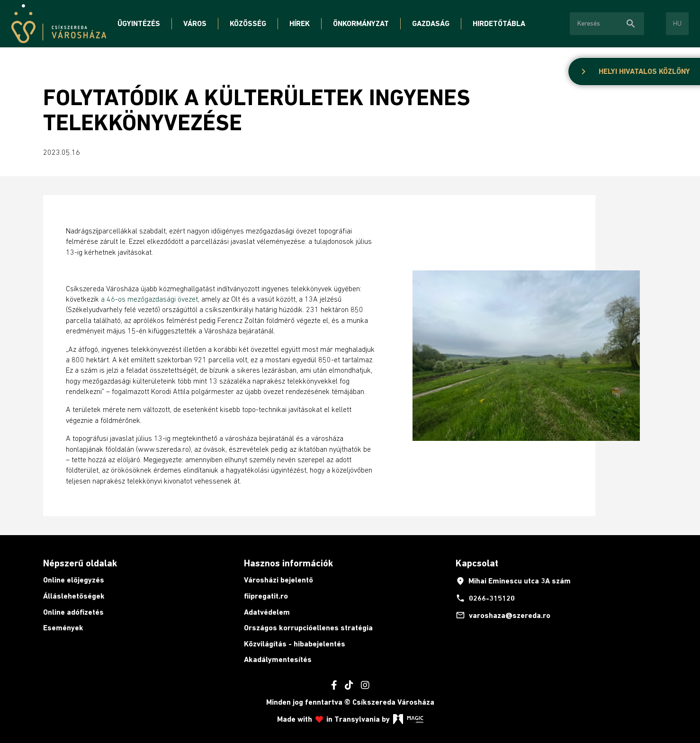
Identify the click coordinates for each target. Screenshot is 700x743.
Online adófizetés (73, 612)
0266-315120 (485, 598)
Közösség (248, 23)
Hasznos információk (288, 563)
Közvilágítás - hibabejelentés (295, 644)
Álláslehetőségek (74, 596)
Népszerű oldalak (80, 563)
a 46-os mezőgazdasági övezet (149, 299)
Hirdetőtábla (499, 23)
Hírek (300, 23)
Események (63, 628)
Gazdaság (431, 23)
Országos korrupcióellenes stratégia (308, 628)
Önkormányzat (361, 23)
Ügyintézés (139, 23)
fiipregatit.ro (266, 596)
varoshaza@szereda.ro (503, 615)
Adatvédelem (267, 612)
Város (195, 23)
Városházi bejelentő (278, 580)
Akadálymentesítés (278, 659)
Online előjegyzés (74, 580)
